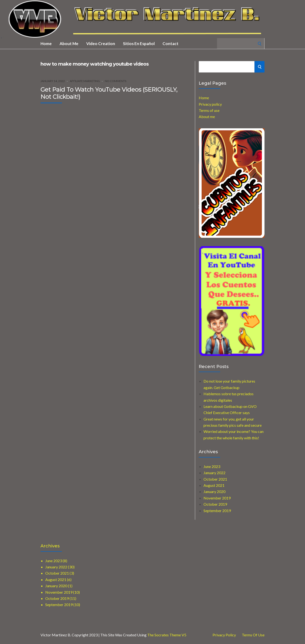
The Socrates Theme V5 (167, 635)
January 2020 (214, 491)
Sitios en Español (139, 44)
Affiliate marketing (85, 81)
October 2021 (215, 479)
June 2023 (212, 466)
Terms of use (209, 110)
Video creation (101, 44)
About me (69, 44)
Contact (170, 44)
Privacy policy (210, 104)
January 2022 (214, 473)
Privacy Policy (224, 635)
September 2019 (217, 511)
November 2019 (217, 498)
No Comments (116, 81)
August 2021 (214, 485)
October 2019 (215, 504)
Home (46, 44)
